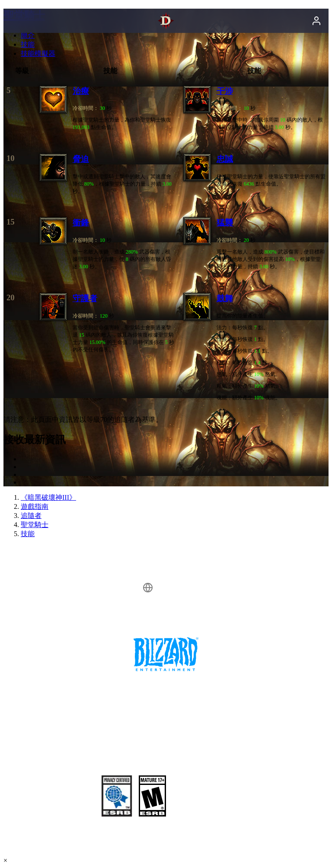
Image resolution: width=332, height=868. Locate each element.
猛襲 (225, 223)
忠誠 (225, 159)
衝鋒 (81, 223)
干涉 (225, 91)
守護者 (85, 298)
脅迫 (81, 159)
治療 (81, 91)
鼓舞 (225, 298)
